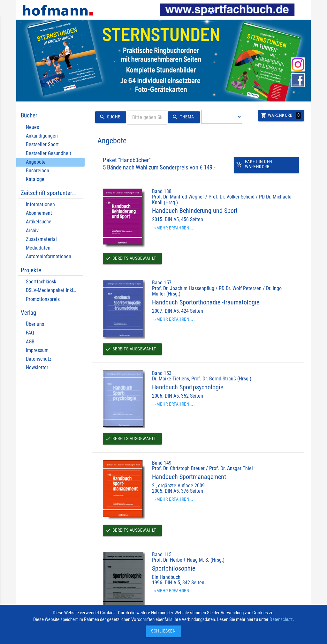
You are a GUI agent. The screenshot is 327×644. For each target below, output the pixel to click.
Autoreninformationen (49, 256)
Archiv (32, 231)
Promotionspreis (43, 299)
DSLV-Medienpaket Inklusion (55, 290)
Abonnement (39, 213)
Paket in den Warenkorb (255, 166)
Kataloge (35, 179)
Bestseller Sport (42, 144)
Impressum (37, 350)
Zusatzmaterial (41, 239)
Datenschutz (39, 359)
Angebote (36, 162)
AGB (30, 342)
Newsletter (37, 367)
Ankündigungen (42, 136)
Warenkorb (280, 116)
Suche (109, 117)
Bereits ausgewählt (132, 258)
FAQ (30, 333)
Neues (32, 127)
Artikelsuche (39, 222)
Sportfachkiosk (41, 282)
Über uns (35, 324)
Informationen (40, 204)
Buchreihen (38, 171)
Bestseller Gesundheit (49, 153)
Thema (183, 117)
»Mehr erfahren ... (175, 228)
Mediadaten (38, 248)
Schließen (162, 631)
